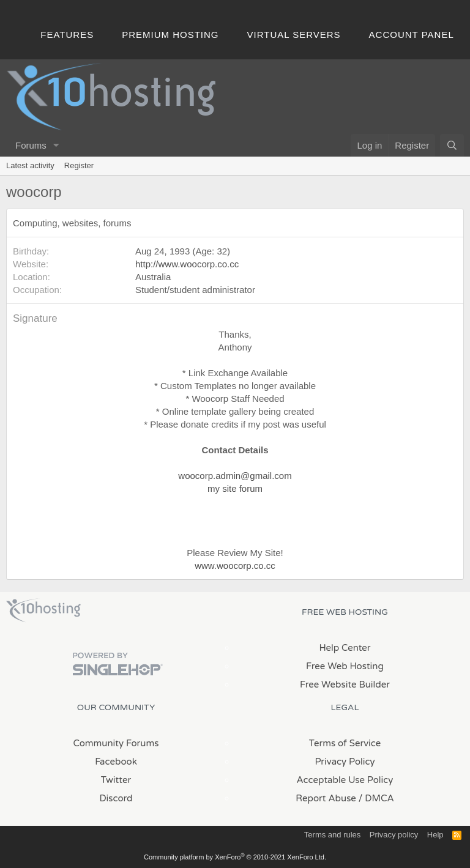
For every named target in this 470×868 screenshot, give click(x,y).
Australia (153, 277)
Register (79, 165)
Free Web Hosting (345, 666)
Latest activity (30, 165)
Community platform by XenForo (235, 857)
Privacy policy (394, 835)
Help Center (345, 648)
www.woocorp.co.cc (235, 566)
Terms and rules (332, 835)
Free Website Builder (345, 684)
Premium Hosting (170, 35)
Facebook (116, 762)
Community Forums (116, 743)
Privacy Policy (345, 762)
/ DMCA (376, 798)
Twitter (116, 780)
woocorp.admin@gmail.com (235, 476)
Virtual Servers (294, 35)
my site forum (235, 488)
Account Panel (412, 35)
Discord (116, 798)
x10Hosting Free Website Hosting (43, 610)
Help (435, 835)
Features (67, 35)
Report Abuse (326, 798)
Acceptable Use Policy (345, 780)
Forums (31, 145)
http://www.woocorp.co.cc (187, 264)
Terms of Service (345, 743)
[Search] (452, 145)
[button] (56, 145)
